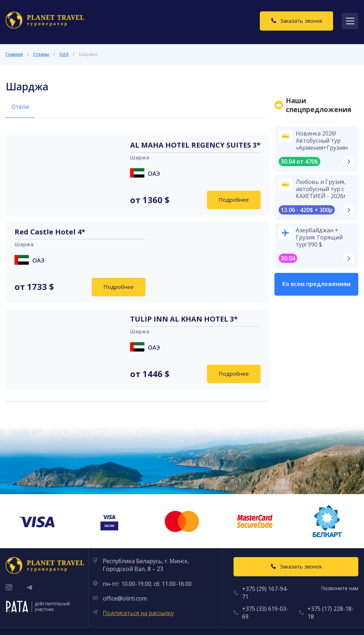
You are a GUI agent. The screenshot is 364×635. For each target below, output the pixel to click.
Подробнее (234, 200)
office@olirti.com (125, 598)
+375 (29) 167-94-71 (265, 593)
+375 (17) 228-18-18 (331, 613)
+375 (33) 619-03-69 (265, 613)
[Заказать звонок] (296, 21)
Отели (20, 107)
